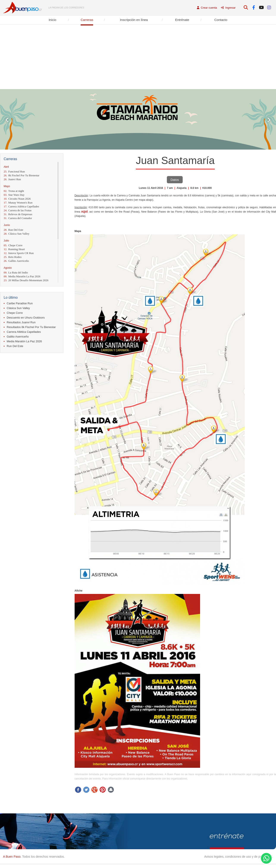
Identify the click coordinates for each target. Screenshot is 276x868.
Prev (7, 120)
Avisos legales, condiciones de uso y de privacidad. (239, 857)
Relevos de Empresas (18, 214)
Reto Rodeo (13, 257)
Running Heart (14, 249)
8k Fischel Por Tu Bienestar (22, 175)
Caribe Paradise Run (20, 303)
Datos (175, 180)
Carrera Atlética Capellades (21, 206)
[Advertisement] (138, 57)
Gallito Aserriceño (16, 261)
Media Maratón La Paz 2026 (22, 276)
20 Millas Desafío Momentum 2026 (26, 280)
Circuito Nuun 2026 (17, 199)
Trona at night (14, 191)
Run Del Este (13, 230)
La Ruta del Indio (16, 272)
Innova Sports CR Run (19, 253)
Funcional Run (14, 171)
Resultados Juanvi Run (21, 322)
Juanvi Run (12, 179)
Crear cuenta (207, 8)
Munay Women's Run (18, 203)
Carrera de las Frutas (18, 210)
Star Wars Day (14, 195)
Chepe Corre (13, 245)
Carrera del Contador (18, 218)
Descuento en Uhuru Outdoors (26, 318)
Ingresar (228, 8)
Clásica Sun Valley (16, 234)
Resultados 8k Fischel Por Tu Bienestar (31, 327)
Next (269, 120)
